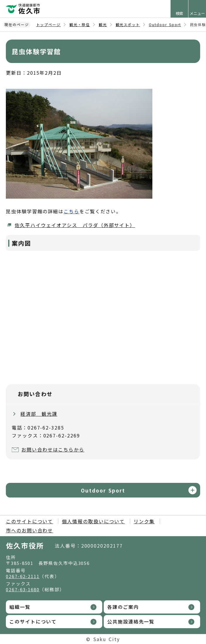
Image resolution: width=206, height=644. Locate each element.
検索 (179, 13)
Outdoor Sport (165, 24)
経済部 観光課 (39, 414)
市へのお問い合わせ (29, 530)
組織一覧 (20, 607)
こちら (71, 211)
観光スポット (128, 24)
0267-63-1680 (23, 589)
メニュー (197, 13)
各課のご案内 (123, 607)
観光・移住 (80, 24)
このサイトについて (29, 521)
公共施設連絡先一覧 (131, 621)
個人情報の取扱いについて (93, 521)
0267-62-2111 (23, 576)
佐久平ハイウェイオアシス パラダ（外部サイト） (75, 225)
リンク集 (144, 521)
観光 (103, 24)
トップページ (49, 24)
